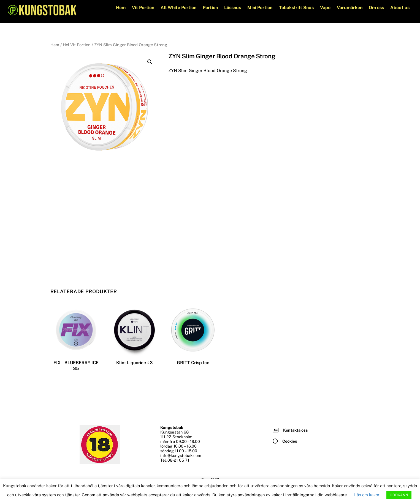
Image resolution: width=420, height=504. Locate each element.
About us (400, 8)
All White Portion (178, 8)
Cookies (290, 441)
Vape (325, 8)
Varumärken (350, 8)
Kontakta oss (296, 430)
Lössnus (233, 8)
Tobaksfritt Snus (296, 8)
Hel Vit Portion (77, 45)
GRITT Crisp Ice (193, 363)
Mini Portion (260, 8)
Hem (121, 8)
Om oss (376, 8)
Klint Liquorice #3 (134, 363)
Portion (210, 8)
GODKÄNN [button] (399, 495)
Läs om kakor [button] (367, 495)
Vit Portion (143, 8)
